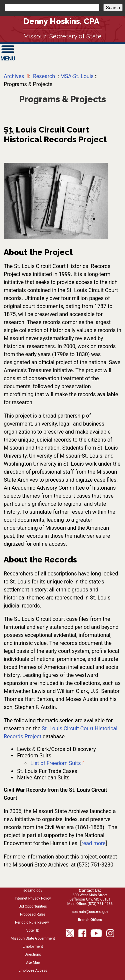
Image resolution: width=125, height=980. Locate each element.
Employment (33, 946)
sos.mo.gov (33, 890)
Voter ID (33, 930)
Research (45, 76)
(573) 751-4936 (100, 904)
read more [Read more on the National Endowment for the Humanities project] (93, 843)
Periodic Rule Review (32, 922)
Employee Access (33, 970)
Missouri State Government (33, 938)
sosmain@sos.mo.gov (90, 912)
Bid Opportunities (33, 906)
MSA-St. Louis (77, 76)
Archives (14, 76)
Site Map (33, 962)
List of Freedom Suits (55, 763)
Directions (33, 954)
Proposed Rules (33, 914)
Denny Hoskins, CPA (61, 21)
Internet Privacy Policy (33, 898)
